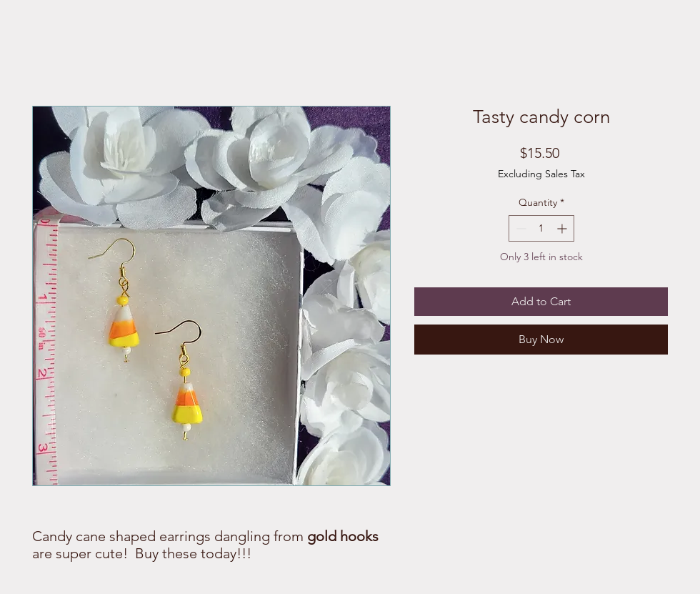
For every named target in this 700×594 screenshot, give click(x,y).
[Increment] (563, 228)
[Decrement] (520, 228)
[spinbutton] (541, 228)
